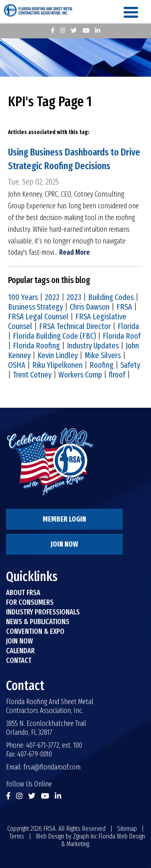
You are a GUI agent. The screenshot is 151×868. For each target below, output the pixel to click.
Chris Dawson (90, 307)
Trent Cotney (32, 375)
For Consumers (30, 602)
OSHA (17, 365)
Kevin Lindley (58, 355)
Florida (128, 326)
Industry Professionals (43, 612)
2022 (52, 297)
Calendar (20, 651)
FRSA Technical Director (75, 326)
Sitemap (127, 829)
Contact (19, 660)
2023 (74, 297)
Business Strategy (35, 307)
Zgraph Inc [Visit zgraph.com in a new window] (85, 836)
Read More (74, 252)
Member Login (64, 519)
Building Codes (111, 297)
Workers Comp (80, 375)
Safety (130, 365)
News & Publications (38, 622)
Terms (17, 836)
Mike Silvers (103, 355)
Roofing (101, 365)
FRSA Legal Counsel (38, 317)
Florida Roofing (36, 346)
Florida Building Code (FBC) (54, 336)
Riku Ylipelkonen (57, 365)
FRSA (124, 307)
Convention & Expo (35, 631)
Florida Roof (122, 336)
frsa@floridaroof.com (52, 767)
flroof (117, 375)
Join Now (64, 544)
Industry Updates (93, 346)
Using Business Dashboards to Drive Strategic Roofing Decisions (74, 159)
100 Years (23, 297)
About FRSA (23, 593)
